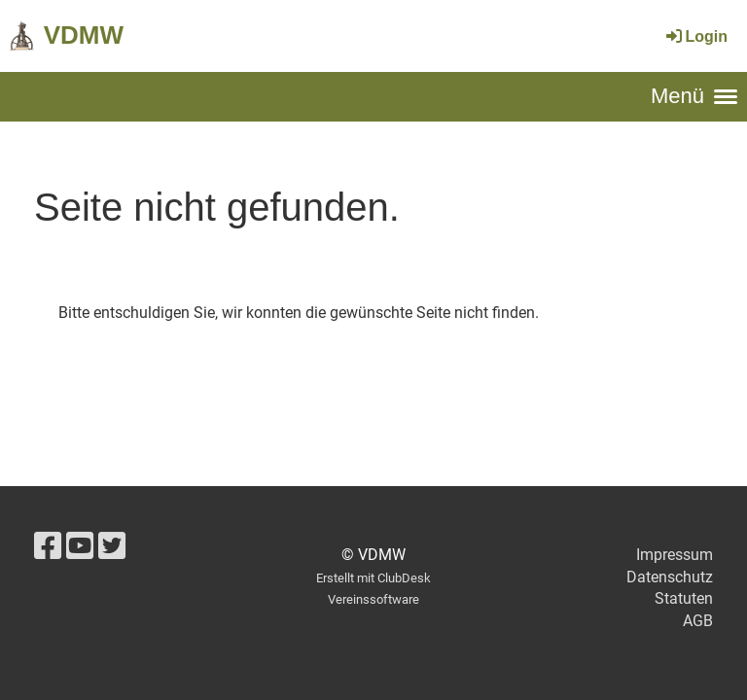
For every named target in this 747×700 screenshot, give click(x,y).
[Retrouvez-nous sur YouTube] (80, 546)
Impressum (675, 555)
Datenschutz (670, 577)
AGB (698, 621)
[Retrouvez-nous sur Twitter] (112, 546)
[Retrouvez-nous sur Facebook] (48, 546)
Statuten (684, 598)
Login (695, 36)
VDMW (84, 35)
